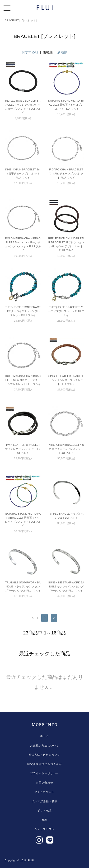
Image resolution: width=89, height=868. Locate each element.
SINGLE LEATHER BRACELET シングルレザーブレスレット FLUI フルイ (66, 380)
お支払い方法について (44, 746)
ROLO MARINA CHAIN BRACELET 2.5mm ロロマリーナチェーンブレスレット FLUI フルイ (23, 244)
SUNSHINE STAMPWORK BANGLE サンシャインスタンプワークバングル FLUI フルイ (66, 586)
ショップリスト (44, 829)
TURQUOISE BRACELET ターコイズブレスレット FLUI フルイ (66, 311)
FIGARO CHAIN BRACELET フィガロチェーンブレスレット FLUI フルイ (66, 174)
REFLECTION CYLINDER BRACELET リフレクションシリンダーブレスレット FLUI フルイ (23, 107)
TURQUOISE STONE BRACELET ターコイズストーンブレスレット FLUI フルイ (23, 311)
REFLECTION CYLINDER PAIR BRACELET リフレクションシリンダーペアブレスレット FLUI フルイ (66, 244)
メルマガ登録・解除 (44, 801)
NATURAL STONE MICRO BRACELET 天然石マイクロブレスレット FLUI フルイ (66, 105)
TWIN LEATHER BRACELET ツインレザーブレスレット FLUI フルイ (23, 449)
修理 (44, 820)
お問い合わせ (44, 783)
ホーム (44, 736)
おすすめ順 (30, 52)
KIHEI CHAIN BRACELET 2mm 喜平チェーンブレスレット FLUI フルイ (23, 174)
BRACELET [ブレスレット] (21, 20)
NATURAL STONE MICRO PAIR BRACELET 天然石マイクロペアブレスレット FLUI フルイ (23, 520)
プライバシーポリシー (44, 773)
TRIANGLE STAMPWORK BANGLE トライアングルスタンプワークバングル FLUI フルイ (23, 586)
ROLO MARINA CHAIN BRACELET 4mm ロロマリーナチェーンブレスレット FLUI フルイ (23, 380)
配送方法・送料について (44, 755)
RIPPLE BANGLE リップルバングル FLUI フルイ (66, 516)
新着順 (62, 52)
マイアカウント (44, 792)
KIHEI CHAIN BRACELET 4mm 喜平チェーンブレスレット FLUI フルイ (66, 449)
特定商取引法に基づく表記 (44, 764)
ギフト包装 (44, 811)
